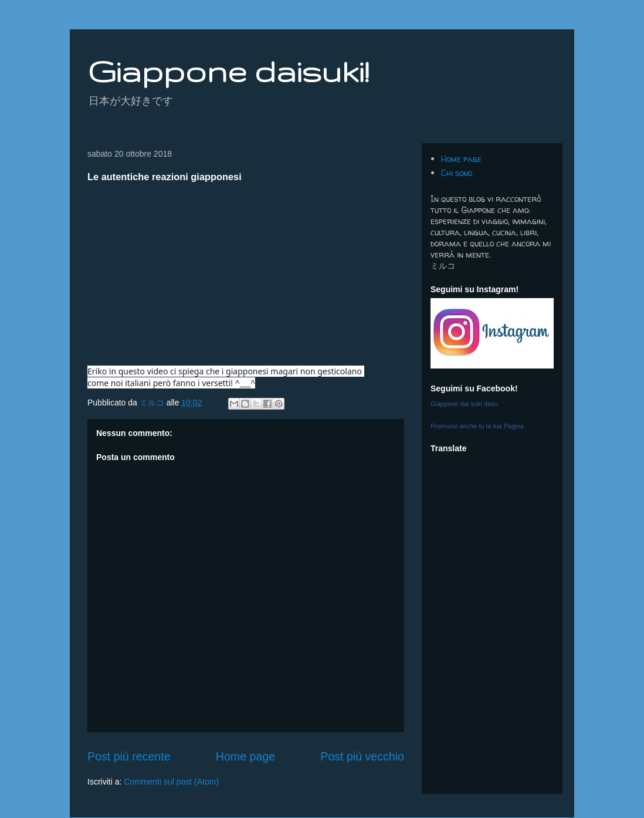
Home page (245, 756)
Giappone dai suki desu (464, 404)
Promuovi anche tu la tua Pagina (477, 426)
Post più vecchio (362, 756)
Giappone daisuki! (228, 71)
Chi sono (457, 173)
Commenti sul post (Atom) (171, 782)
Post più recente (129, 756)
